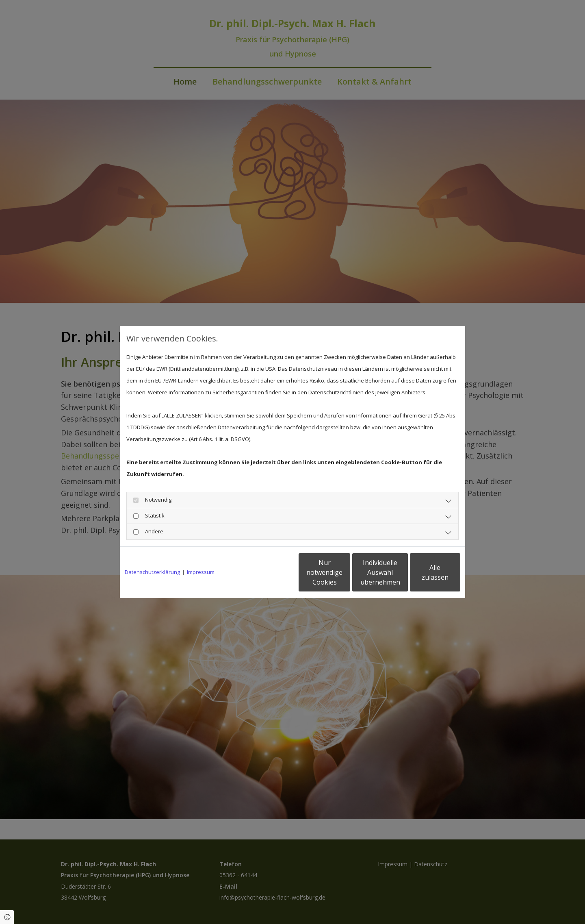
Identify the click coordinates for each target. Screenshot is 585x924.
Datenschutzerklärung (152, 572)
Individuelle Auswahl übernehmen (346, 572)
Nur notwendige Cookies (268, 572)
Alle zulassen (423, 572)
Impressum (201, 572)
